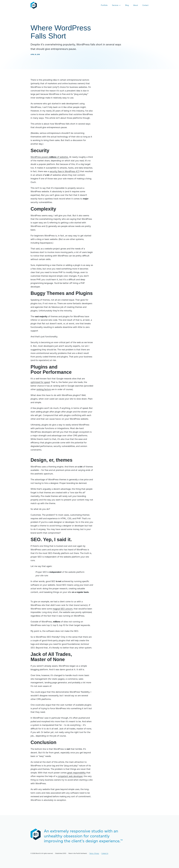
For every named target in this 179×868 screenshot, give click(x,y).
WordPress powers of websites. (50, 157)
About (136, 5)
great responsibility (76, 773)
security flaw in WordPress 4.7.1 (65, 171)
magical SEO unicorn (63, 609)
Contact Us (105, 853)
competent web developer (70, 776)
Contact (145, 5)
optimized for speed (40, 382)
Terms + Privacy (94, 853)
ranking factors (44, 389)
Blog (127, 5)
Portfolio (104, 5)
